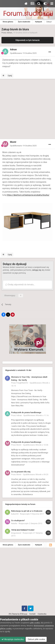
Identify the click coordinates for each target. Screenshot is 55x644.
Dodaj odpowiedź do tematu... (20, 285)
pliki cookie (35, 623)
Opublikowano (23, 53)
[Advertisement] (27, 109)
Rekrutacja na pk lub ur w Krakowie (27, 511)
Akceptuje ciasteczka (13, 639)
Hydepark (33, 33)
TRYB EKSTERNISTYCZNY (23, 530)
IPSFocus (23, 614)
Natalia (14, 523)
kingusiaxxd (16, 533)
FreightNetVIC (22, 383)
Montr (19, 445)
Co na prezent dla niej (21, 472)
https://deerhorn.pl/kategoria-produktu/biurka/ (28, 195)
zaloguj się (37, 270)
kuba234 (15, 514)
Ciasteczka (42, 614)
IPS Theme (13, 614)
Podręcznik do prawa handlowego (26, 412)
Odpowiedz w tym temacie (27, 40)
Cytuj (10, 76)
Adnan (9, 33)
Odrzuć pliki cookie (36, 639)
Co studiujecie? (18, 520)
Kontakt (32, 614)
